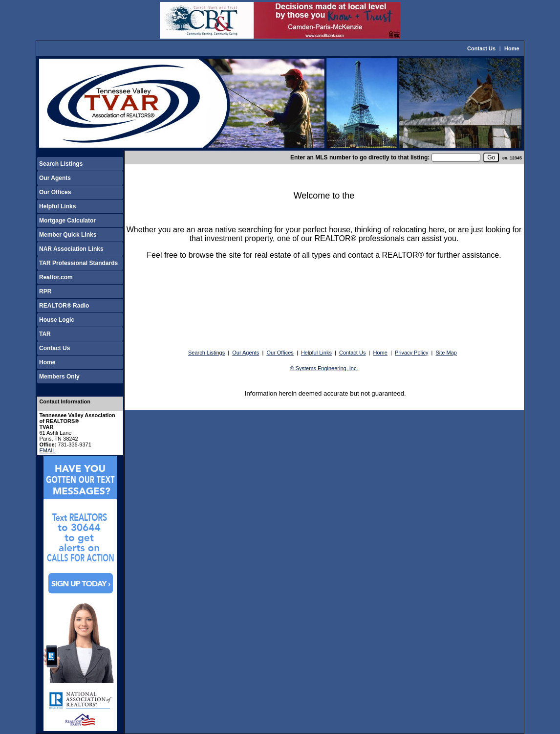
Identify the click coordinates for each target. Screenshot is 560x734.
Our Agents (55, 178)
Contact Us (481, 48)
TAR (45, 334)
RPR (45, 291)
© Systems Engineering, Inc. (324, 368)
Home (512, 48)
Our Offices (55, 192)
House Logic (57, 320)
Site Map (446, 353)
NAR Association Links (71, 249)
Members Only (59, 377)
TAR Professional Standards (78, 263)
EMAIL (47, 450)
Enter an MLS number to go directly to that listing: (360, 157)
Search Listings (61, 164)
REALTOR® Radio (64, 306)
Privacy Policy (411, 353)
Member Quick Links (68, 235)
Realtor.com (56, 277)
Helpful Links (57, 206)
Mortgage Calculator (67, 221)
